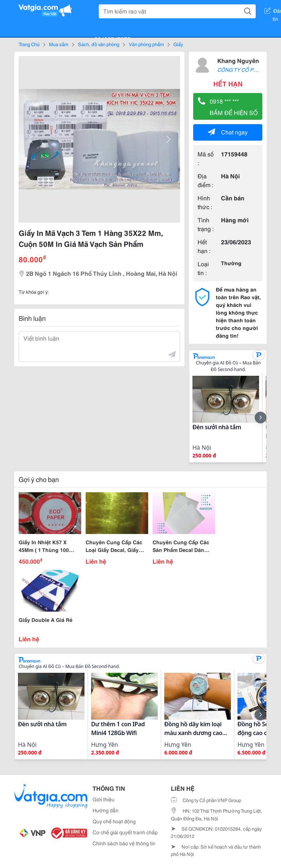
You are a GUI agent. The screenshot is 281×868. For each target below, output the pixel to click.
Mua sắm (59, 44)
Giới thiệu (104, 799)
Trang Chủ (29, 44)
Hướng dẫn (106, 810)
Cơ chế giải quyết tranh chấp (125, 832)
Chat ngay (228, 132)
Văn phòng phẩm (146, 44)
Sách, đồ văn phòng (99, 44)
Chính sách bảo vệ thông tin (124, 843)
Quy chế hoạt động (114, 821)
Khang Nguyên (238, 60)
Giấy (178, 44)
